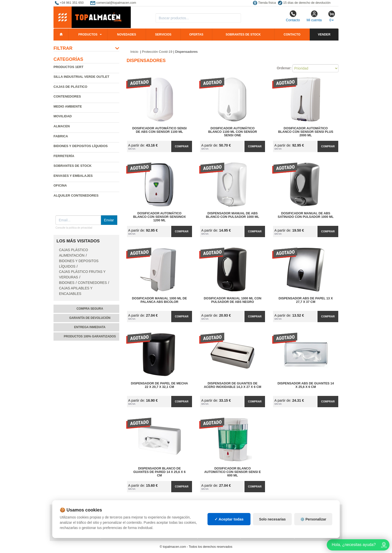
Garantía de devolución (90, 318)
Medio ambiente (68, 106)
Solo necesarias (272, 525)
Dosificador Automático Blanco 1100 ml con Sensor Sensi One (233, 132)
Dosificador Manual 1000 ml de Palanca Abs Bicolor (159, 300)
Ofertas (196, 35)
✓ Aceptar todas (229, 525)
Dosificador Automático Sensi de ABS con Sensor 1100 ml (159, 130)
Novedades (126, 35)
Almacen (62, 126)
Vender (324, 35)
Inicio (134, 52)
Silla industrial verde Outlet (81, 77)
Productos (88, 35)
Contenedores (67, 96)
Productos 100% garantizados (90, 336)
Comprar (182, 146)
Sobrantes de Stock (72, 166)
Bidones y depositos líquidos (81, 146)
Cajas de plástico (70, 87)
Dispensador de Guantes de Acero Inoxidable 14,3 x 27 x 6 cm (232, 385)
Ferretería (64, 156)
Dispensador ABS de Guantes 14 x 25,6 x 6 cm (306, 385)
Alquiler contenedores (76, 195)
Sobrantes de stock (243, 35)
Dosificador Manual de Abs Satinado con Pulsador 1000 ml (306, 215)
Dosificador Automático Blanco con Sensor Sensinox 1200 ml (159, 217)
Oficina (60, 185)
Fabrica (61, 136)
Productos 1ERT (68, 67)
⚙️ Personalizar (313, 525)
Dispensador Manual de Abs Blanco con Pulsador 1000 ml (233, 215)
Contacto (293, 16)
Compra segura (90, 309)
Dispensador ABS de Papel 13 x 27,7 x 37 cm (306, 300)
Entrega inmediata (90, 327)
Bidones (67, 283)
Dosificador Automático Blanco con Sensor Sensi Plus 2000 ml (306, 132)
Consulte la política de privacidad (74, 228)
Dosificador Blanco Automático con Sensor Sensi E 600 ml (232, 472)
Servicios (163, 35)
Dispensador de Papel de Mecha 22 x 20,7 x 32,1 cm (159, 385)
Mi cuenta (314, 16)
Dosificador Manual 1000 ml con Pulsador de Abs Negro (232, 300)
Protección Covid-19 (157, 52)
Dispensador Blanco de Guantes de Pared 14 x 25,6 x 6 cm (159, 472)
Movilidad (63, 116)
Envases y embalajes (73, 176)
